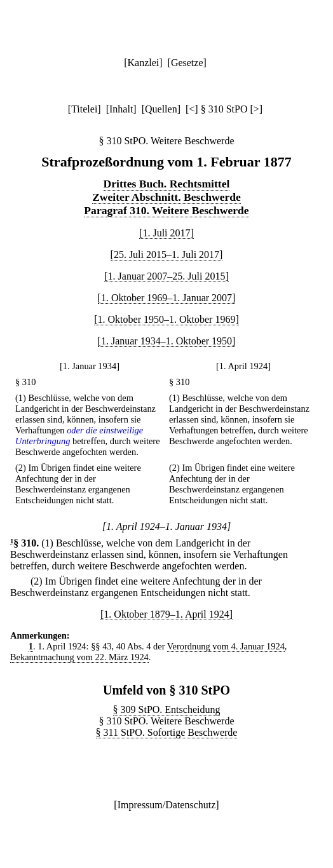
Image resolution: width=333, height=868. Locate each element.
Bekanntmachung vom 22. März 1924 (79, 657)
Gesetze (187, 63)
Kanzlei (143, 63)
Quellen (161, 109)
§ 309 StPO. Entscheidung (167, 709)
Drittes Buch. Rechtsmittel (167, 184)
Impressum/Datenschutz (167, 805)
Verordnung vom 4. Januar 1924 (226, 646)
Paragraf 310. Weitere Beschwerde (166, 210)
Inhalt (121, 109)
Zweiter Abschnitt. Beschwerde (166, 197)
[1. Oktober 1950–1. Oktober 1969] (166, 319)
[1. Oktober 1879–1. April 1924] (166, 614)
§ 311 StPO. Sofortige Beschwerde (167, 732)
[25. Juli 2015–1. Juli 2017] (167, 254)
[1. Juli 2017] (166, 233)
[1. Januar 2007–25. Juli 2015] (166, 276)
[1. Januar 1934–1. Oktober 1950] (167, 341)
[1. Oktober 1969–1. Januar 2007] (167, 298)
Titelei (84, 109)
